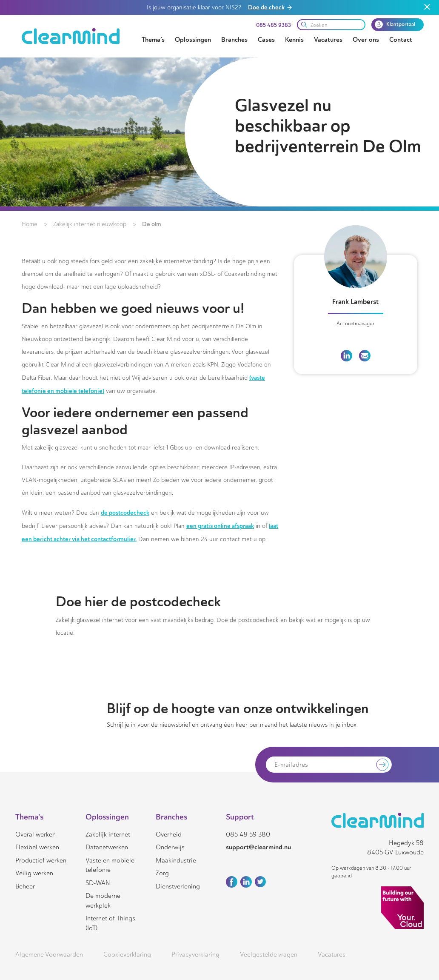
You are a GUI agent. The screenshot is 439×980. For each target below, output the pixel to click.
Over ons (366, 40)
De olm (152, 224)
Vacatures (328, 40)
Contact (401, 40)
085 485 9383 (274, 25)
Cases (266, 40)
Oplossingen (193, 40)
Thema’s (153, 40)
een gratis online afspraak (220, 526)
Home (30, 224)
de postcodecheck (125, 513)
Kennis (294, 40)
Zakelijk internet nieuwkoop (90, 224)
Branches (234, 40)
